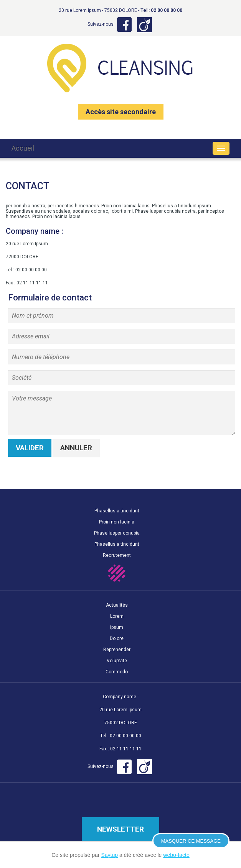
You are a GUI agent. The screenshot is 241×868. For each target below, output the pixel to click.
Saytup (109, 855)
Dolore (117, 638)
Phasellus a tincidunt (117, 511)
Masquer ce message (191, 841)
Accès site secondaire (121, 112)
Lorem (117, 616)
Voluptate (117, 661)
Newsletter (121, 829)
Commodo (117, 672)
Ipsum (117, 627)
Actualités (117, 605)
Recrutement (117, 555)
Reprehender (117, 650)
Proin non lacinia (117, 522)
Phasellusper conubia (117, 533)
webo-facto (176, 855)
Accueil (23, 148)
